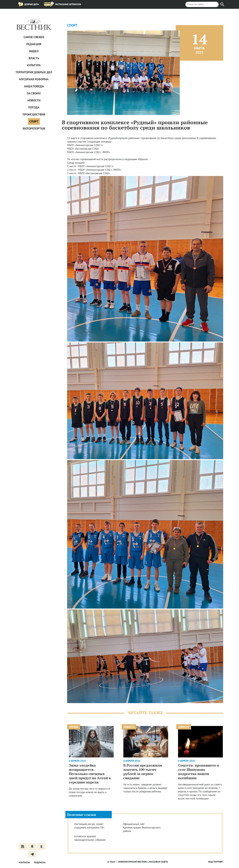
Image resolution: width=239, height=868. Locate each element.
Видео (34, 51)
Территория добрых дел (34, 72)
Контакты (24, 862)
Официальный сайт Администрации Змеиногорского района (142, 827)
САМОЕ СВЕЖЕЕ (34, 37)
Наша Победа (34, 86)
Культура (34, 65)
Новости (34, 100)
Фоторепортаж (34, 128)
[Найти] (222, 4)
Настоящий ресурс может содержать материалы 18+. (90, 826)
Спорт (34, 121)
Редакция (34, 44)
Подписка (40, 862)
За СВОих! (34, 93)
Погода (34, 107)
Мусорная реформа (34, 79)
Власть (34, 58)
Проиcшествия (34, 114)
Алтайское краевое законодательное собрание (90, 838)
